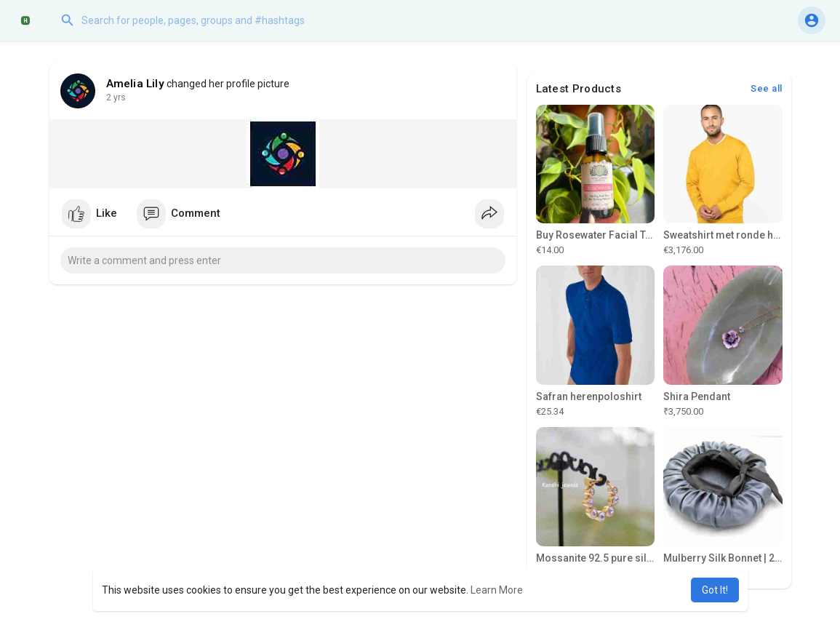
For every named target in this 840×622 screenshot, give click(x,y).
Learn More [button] (497, 590)
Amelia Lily (135, 84)
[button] (200, 20)
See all (767, 88)
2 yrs (116, 97)
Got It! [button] (715, 590)
